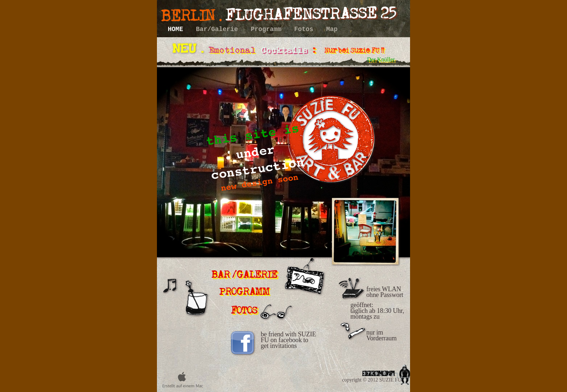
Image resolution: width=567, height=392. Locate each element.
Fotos (306, 29)
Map (332, 29)
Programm (268, 29)
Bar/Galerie (219, 29)
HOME (177, 29)
